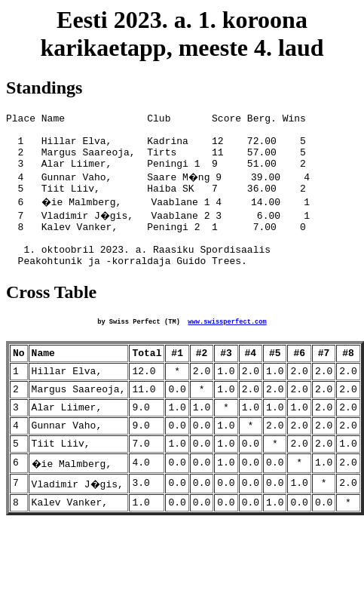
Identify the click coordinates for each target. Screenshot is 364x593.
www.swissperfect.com (227, 346)
